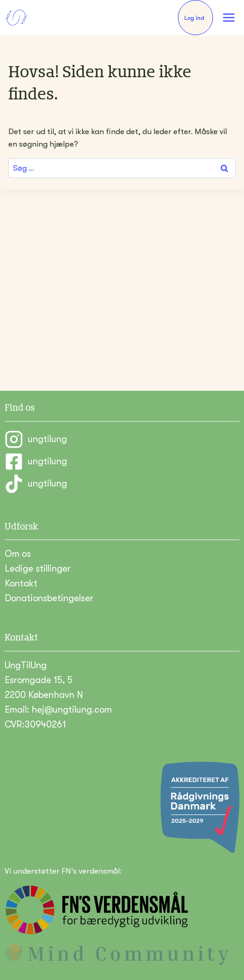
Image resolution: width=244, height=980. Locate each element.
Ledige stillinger (38, 569)
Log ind (194, 18)
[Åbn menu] (229, 17)
